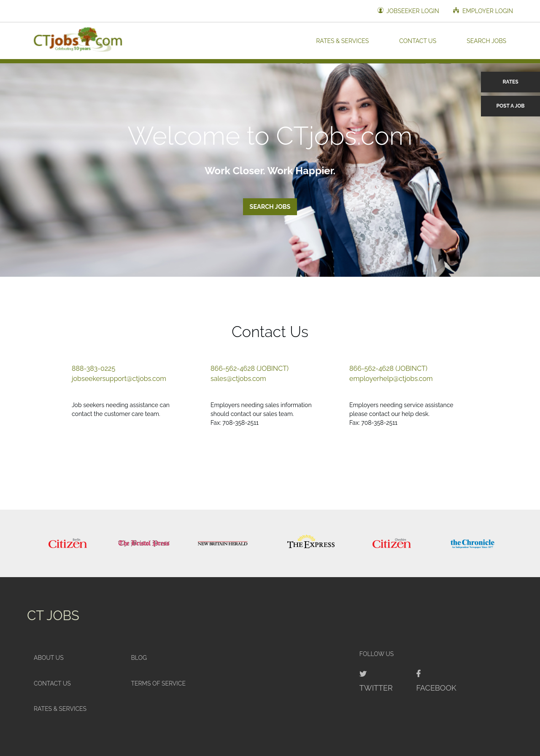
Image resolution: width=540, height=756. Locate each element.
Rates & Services (342, 40)
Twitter (376, 688)
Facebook (436, 688)
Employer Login (483, 11)
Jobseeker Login (408, 11)
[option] (67, 543)
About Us (49, 658)
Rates (510, 82)
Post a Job (511, 106)
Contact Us (418, 40)
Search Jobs (486, 40)
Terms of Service (158, 683)
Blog (139, 658)
